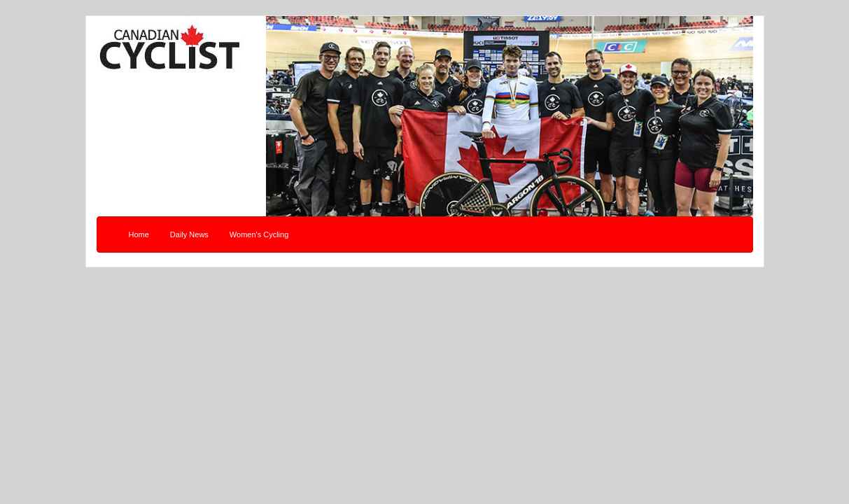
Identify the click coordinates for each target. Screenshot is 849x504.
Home (139, 234)
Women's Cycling (259, 234)
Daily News (189, 234)
